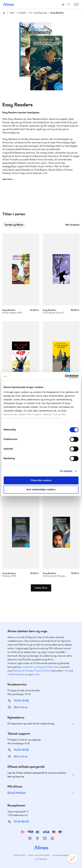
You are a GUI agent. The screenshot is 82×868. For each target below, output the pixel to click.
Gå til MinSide (17, 793)
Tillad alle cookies (41, 480)
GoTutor (46, 671)
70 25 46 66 (21, 701)
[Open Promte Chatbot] (73, 859)
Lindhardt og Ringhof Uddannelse (41, 667)
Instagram (30, 838)
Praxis (37, 671)
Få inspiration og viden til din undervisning (31, 724)
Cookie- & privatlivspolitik (39, 855)
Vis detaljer (66, 471)
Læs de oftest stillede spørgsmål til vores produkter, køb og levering (37, 775)
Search (69, 4)
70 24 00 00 (21, 822)
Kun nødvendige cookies (41, 490)
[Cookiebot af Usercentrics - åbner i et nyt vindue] (65, 377)
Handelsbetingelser (61, 855)
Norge (68, 671)
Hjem (4, 13)
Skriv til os (20, 707)
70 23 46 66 (21, 750)
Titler (12, 13)
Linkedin (52, 838)
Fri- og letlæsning (38, 13)
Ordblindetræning (18, 674)
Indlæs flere (41, 588)
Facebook (37, 838)
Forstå (35, 674)
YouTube (45, 838)
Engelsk (22, 13)
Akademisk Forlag (23, 671)
